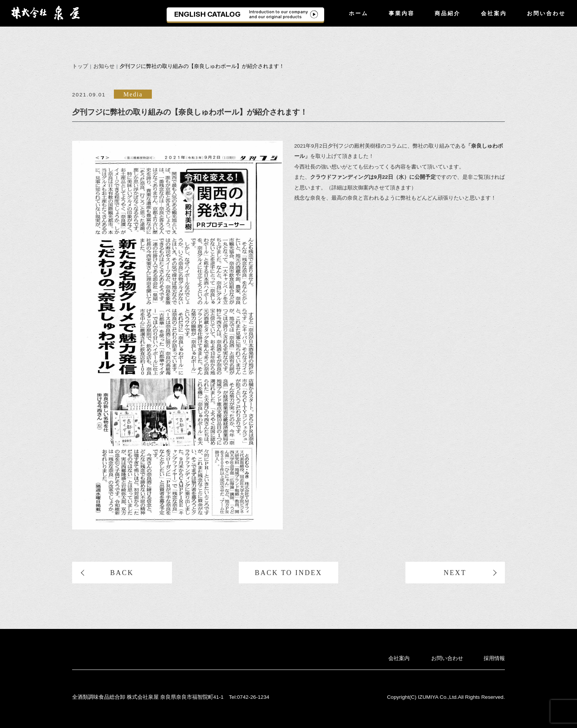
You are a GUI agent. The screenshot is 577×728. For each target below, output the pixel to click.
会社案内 (494, 13)
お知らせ (104, 66)
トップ (80, 66)
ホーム (359, 13)
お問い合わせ (546, 13)
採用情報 (494, 658)
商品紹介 (448, 13)
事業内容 (402, 13)
